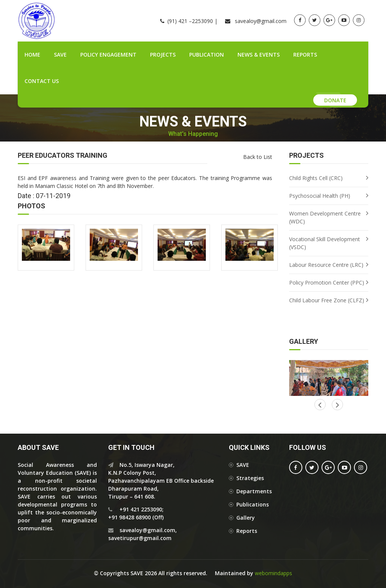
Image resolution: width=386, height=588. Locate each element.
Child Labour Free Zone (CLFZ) (327, 300)
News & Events (259, 55)
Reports (305, 55)
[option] (329, 378)
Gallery (246, 518)
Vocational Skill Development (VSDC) (325, 243)
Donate (335, 100)
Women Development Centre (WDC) (325, 217)
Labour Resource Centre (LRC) (326, 265)
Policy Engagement (108, 55)
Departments (254, 491)
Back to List (258, 157)
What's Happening (193, 134)
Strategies (250, 478)
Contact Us (42, 81)
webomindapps (273, 573)
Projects (163, 55)
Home (32, 55)
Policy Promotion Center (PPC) (327, 282)
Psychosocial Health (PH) (320, 196)
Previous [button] (337, 405)
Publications (253, 504)
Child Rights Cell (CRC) (316, 178)
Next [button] (320, 405)
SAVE (60, 55)
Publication (207, 55)
